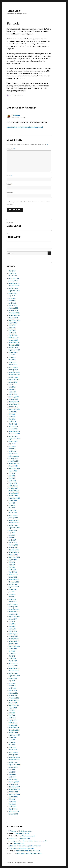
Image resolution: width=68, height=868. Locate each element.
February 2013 (13, 663)
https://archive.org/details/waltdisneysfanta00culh (25, 127)
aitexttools (12, 838)
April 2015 (12, 599)
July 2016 (12, 562)
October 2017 (13, 525)
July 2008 (12, 799)
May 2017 (12, 538)
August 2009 (13, 767)
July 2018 (12, 503)
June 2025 (12, 298)
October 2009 (13, 762)
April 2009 (12, 777)
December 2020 (14, 431)
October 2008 (13, 792)
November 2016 (14, 552)
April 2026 (12, 273)
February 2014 (13, 634)
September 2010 (14, 735)
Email (9, 184)
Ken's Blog (14, 11)
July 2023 (12, 355)
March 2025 (13, 306)
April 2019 (12, 481)
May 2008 (12, 804)
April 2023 (12, 362)
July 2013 (12, 651)
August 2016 (13, 560)
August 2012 (13, 678)
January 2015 (13, 607)
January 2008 (13, 814)
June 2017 (12, 535)
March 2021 (13, 424)
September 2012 (14, 676)
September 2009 (14, 765)
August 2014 (13, 619)
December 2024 (14, 313)
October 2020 (13, 436)
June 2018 (12, 505)
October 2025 (13, 288)
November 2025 (14, 286)
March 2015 (13, 602)
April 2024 (12, 333)
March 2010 (13, 750)
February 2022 (14, 397)
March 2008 (13, 809)
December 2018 (14, 491)
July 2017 (12, 533)
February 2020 (14, 456)
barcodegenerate (15, 841)
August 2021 (13, 412)
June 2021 (12, 417)
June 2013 (12, 654)
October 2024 (13, 318)
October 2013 (13, 644)
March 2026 (13, 276)
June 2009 (12, 772)
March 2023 (13, 365)
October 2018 (13, 496)
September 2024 (14, 320)
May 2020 (12, 449)
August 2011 (13, 708)
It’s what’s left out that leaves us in (28, 851)
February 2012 (13, 693)
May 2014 (12, 626)
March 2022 (13, 394)
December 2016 (14, 550)
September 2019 (14, 468)
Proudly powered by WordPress (24, 863)
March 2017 (13, 542)
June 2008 (12, 802)
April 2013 (12, 658)
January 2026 (13, 281)
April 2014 (12, 629)
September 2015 (14, 587)
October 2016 (13, 555)
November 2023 (14, 345)
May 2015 (12, 597)
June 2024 (12, 328)
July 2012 (12, 681)
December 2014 (14, 609)
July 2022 (12, 385)
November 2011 (14, 700)
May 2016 (12, 567)
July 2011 (12, 710)
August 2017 (13, 530)
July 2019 (12, 473)
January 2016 (13, 577)
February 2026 (14, 278)
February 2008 (14, 811)
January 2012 (13, 695)
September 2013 (14, 646)
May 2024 (12, 330)
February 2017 (13, 545)
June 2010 (12, 742)
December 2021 (14, 402)
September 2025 (14, 291)
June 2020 (12, 446)
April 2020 (12, 451)
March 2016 (13, 572)
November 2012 (14, 671)
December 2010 (14, 728)
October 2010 (13, 733)
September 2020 (14, 439)
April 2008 (12, 807)
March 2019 (13, 483)
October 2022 (13, 377)
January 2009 (13, 784)
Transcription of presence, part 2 (35, 841)
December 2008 (14, 787)
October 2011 (13, 703)
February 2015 (13, 604)
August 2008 (13, 797)
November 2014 (14, 612)
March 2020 (13, 454)
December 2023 (14, 343)
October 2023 (13, 347)
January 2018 (13, 518)
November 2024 (14, 315)
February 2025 (14, 308)
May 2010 (12, 745)
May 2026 (12, 271)
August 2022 (13, 382)
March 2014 (13, 631)
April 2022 (12, 392)
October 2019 (13, 466)
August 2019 (13, 471)
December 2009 (14, 757)
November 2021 (14, 404)
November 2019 (14, 463)
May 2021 (12, 419)
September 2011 (14, 705)
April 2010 (12, 747)
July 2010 (12, 740)
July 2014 (12, 621)
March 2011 (13, 720)
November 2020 (14, 434)
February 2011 (13, 723)
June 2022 (12, 387)
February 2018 (14, 515)
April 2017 (12, 540)
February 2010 (14, 752)
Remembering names (26, 848)
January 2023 (13, 370)
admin (11, 95)
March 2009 (13, 779)
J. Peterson (16, 115)
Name (9, 176)
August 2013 (13, 649)
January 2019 (13, 488)
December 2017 (14, 520)
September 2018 (14, 498)
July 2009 (12, 770)
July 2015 (12, 592)
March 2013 (13, 661)
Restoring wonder (25, 831)
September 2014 (14, 617)
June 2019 (12, 476)
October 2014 (13, 614)
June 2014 (12, 624)
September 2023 (14, 350)
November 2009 (14, 760)
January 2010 (13, 755)
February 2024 (14, 338)
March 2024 (13, 335)
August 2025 (13, 293)
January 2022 (13, 399)
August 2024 (13, 323)
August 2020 (13, 441)
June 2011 (12, 713)
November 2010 (14, 730)
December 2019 (14, 461)
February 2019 (13, 486)
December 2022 (14, 372)
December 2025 (14, 283)
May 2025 (12, 301)
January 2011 (13, 725)
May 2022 (12, 389)
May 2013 (12, 656)
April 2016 (12, 570)
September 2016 (14, 557)
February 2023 (14, 367)
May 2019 (12, 478)
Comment (11, 149)
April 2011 (12, 718)
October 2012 (13, 673)
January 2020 (13, 459)
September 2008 (14, 794)
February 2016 (13, 575)
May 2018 (12, 508)
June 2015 (12, 594)
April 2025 (12, 303)
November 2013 (14, 641)
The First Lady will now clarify (30, 846)
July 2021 (12, 414)
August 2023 (13, 352)
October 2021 (13, 407)
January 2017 (13, 547)
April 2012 (12, 688)
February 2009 (14, 782)
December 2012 (14, 668)
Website (10, 193)
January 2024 (13, 340)
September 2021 (14, 409)
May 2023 (12, 360)
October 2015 (13, 584)
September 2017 (14, 528)
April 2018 (12, 510)
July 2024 (12, 325)
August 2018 (13, 501)
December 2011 (14, 698)
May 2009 (12, 774)
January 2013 (13, 666)
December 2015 (14, 579)
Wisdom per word (22, 833)
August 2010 (13, 737)
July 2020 (12, 444)
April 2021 (12, 422)
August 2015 (13, 589)
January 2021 (13, 429)
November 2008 (14, 789)
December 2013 (14, 639)
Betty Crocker (19, 843)
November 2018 (14, 493)
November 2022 (14, 375)
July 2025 (12, 296)
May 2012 (12, 686)
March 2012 (13, 691)
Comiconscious (24, 838)
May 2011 (12, 715)
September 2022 (14, 380)
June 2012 (12, 683)
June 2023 (12, 357)
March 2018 (13, 513)
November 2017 (14, 523)
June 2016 (12, 565)
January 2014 (13, 636)
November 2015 (14, 582)
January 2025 (13, 310)
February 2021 (13, 426)
